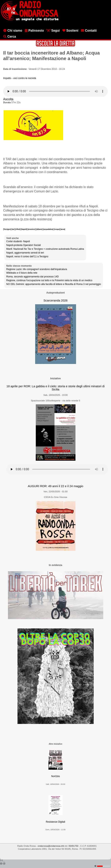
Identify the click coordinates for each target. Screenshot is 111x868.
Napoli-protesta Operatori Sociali (24, 245)
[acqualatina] (48, 229)
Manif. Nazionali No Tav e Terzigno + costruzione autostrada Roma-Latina (45, 249)
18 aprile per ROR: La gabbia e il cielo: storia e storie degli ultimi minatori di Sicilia (56, 388)
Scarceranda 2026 (55, 300)
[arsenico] (32, 229)
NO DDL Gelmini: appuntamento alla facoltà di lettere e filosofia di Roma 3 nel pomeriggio (54, 284)
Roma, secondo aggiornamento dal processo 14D (33, 277)
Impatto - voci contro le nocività (20, 78)
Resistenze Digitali (55, 822)
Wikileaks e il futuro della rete (22, 273)
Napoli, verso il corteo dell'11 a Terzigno (27, 256)
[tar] (13, 229)
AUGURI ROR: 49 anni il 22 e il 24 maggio (55, 486)
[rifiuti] (18, 229)
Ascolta (8, 99)
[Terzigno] (7, 229)
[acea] (63, 229)
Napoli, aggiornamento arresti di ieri (25, 253)
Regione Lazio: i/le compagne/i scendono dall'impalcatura (37, 269)
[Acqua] (57, 229)
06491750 (73, 846)
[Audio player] (55, 91)
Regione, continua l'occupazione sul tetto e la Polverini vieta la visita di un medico (49, 280)
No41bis (55, 776)
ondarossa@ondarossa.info (51, 846)
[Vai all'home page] (30, 20)
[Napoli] (24, 229)
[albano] (40, 229)
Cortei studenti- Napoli (18, 241)
